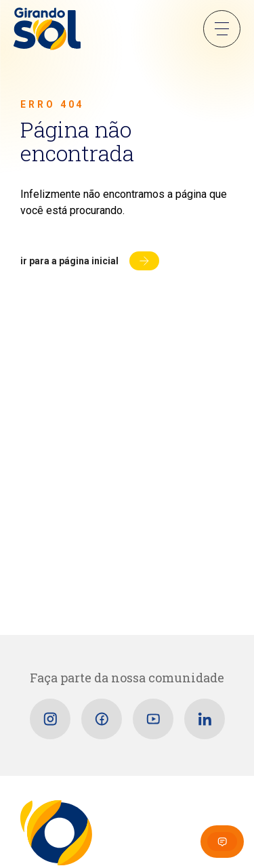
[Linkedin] (205, 719)
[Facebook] (102, 719)
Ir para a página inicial (69, 261)
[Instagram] (50, 719)
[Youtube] (153, 719)
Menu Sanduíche (222, 29)
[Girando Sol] (47, 30)
